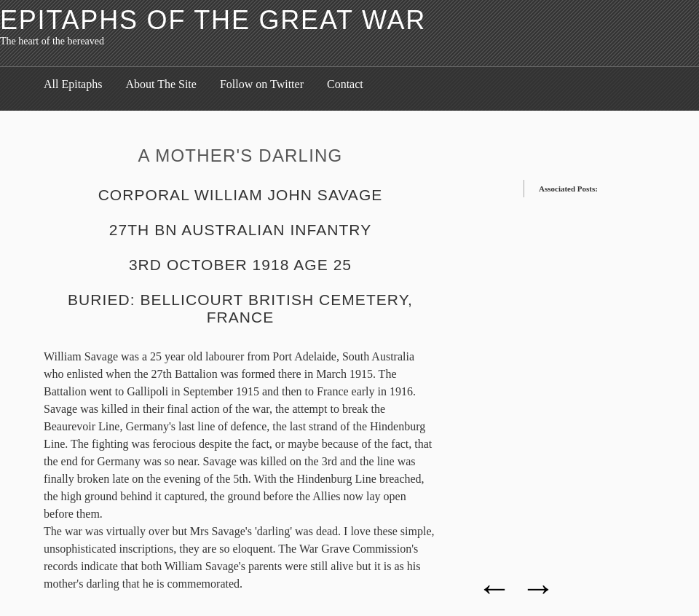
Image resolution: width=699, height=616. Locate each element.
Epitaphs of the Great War (213, 20)
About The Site (161, 84)
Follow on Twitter (262, 84)
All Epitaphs (73, 84)
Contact (345, 84)
